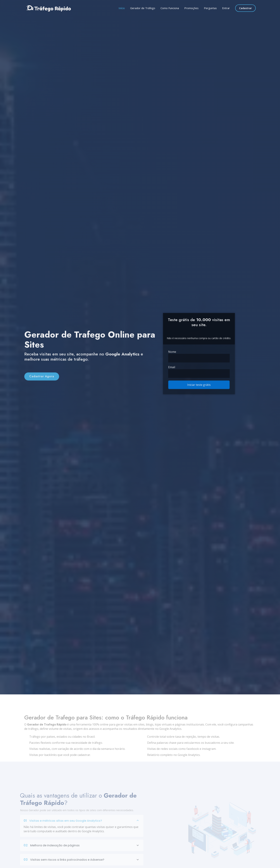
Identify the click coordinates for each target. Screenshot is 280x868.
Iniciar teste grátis (199, 380)
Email (176, 365)
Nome (177, 352)
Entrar (226, 8)
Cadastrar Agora (42, 383)
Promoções (191, 8)
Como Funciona (170, 8)
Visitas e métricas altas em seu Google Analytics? (82, 828)
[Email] (199, 370)
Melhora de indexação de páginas (82, 853)
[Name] (199, 357)
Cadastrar (245, 8)
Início (122, 8)
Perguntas (210, 8)
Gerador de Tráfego (143, 8)
